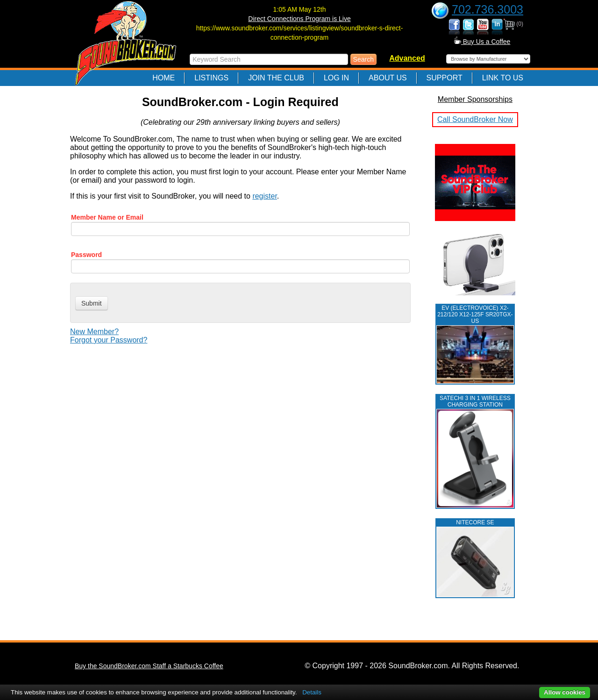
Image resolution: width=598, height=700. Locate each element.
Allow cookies (565, 692)
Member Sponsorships (475, 99)
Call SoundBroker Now (475, 119)
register (264, 196)
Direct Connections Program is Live (299, 19)
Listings (211, 78)
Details (312, 692)
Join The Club (276, 78)
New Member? (94, 332)
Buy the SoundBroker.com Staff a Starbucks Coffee (149, 666)
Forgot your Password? (109, 340)
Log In (336, 78)
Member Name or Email (107, 217)
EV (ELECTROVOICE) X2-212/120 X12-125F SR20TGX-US (475, 314)
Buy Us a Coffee (482, 42)
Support (445, 78)
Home (164, 78)
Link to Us (503, 78)
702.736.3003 (488, 9)
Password (86, 255)
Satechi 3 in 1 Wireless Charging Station (475, 401)
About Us (388, 78)
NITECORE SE (475, 522)
